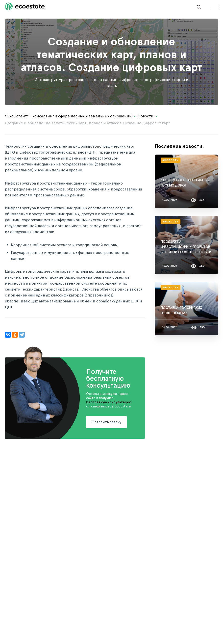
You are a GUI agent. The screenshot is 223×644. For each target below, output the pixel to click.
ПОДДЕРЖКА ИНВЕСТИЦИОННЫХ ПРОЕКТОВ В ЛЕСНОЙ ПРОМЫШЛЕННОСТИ (186, 247)
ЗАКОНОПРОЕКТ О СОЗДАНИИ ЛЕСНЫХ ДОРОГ (185, 183)
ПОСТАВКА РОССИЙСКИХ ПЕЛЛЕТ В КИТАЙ (181, 310)
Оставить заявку (106, 422)
